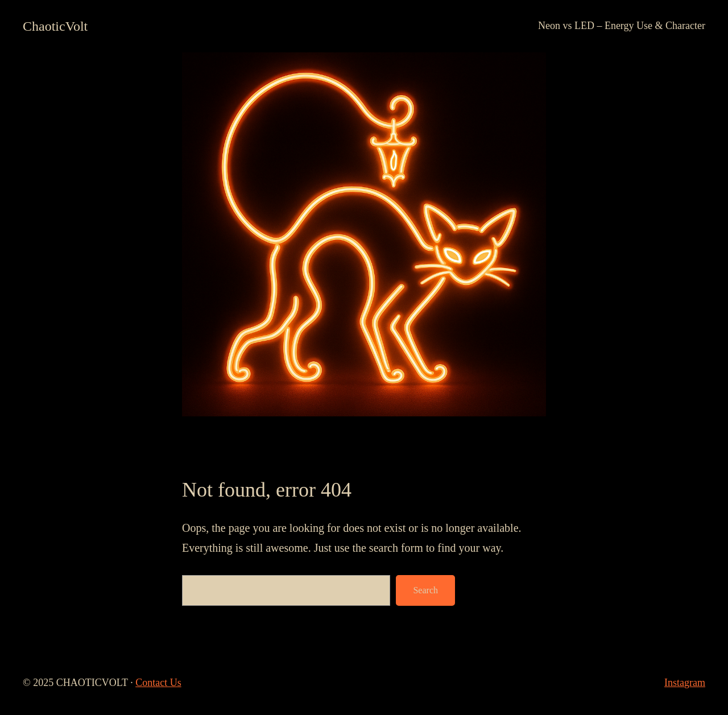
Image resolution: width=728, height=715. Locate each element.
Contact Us (158, 683)
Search (425, 590)
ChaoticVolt (55, 26)
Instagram (685, 683)
